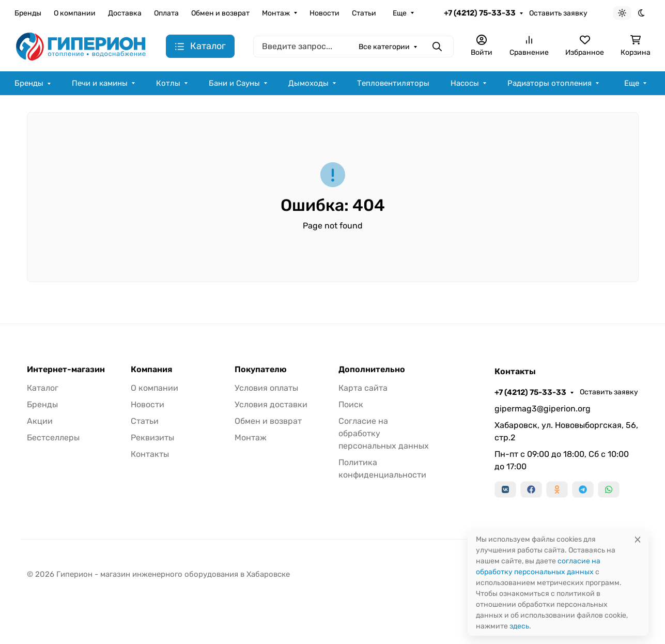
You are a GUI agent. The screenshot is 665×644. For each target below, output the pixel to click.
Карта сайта (363, 388)
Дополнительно (372, 370)
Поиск (351, 404)
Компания (151, 370)
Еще (400, 13)
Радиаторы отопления (550, 83)
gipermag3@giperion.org (543, 409)
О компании (75, 13)
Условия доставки (271, 404)
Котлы (168, 83)
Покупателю (261, 370)
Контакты (150, 454)
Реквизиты (152, 438)
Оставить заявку (558, 13)
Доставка (125, 13)
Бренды (28, 13)
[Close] (638, 539)
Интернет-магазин (66, 370)
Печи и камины (100, 83)
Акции (40, 421)
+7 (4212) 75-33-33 (480, 13)
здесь (519, 626)
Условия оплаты (266, 388)
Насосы (465, 83)
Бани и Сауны (234, 83)
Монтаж (276, 13)
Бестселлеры (53, 438)
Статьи (364, 13)
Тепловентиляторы (393, 83)
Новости (324, 13)
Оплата (166, 13)
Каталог (43, 388)
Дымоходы (308, 83)
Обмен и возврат (220, 13)
